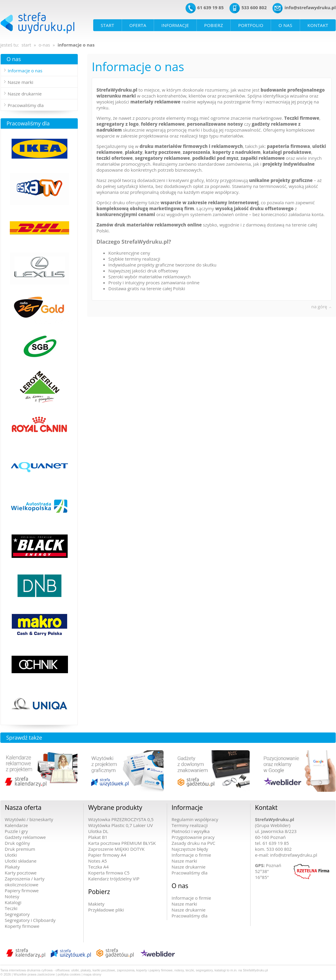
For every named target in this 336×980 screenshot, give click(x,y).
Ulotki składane (21, 861)
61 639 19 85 (211, 7)
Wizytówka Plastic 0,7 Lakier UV (121, 825)
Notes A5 (98, 861)
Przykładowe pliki (106, 910)
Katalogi (13, 902)
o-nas (44, 45)
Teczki (11, 908)
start (26, 45)
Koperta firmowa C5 (109, 873)
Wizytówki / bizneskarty (29, 819)
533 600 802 (254, 7)
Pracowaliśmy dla (26, 105)
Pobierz (99, 892)
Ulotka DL (98, 831)
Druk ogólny (17, 843)
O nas (14, 59)
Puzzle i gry (16, 831)
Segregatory (17, 914)
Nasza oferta (23, 807)
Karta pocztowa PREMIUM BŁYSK (122, 843)
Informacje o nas (25, 71)
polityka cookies (69, 974)
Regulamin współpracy (195, 819)
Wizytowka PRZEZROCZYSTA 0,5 (121, 819)
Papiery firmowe (22, 890)
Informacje (187, 807)
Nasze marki (20, 82)
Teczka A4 (98, 867)
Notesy (12, 896)
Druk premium (20, 849)
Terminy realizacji (190, 825)
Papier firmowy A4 (107, 855)
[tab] (39, 71)
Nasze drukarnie (25, 94)
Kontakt (266, 807)
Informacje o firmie (191, 855)
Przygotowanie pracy (193, 837)
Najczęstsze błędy (190, 849)
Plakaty (12, 867)
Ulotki (11, 855)
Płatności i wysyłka (191, 831)
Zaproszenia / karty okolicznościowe (25, 882)
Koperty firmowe (22, 926)
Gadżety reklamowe (25, 837)
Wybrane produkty (115, 807)
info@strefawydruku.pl (310, 7)
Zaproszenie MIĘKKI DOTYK (116, 849)
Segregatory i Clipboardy (30, 920)
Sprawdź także (24, 738)
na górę (319, 307)
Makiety (96, 904)
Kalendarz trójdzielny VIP (114, 879)
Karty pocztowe (21, 873)
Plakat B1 (98, 837)
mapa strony (92, 974)
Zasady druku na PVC (193, 843)
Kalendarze (16, 825)
